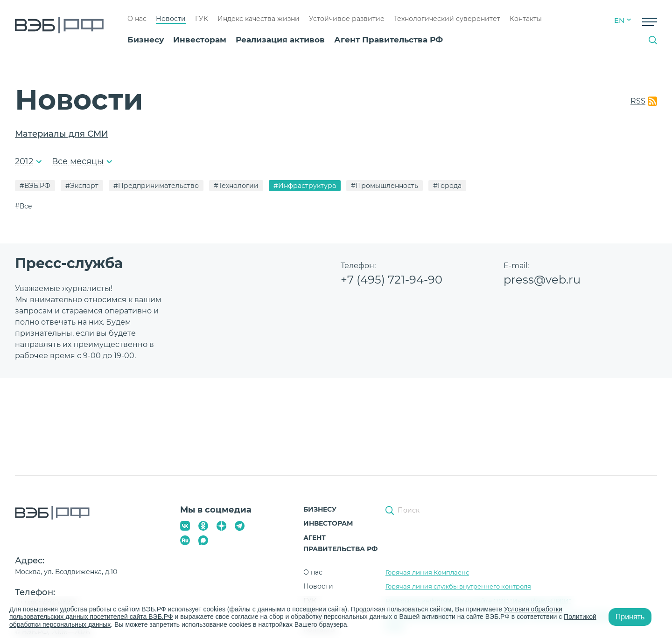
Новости (171, 19)
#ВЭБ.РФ (35, 186)
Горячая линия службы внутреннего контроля (458, 586)
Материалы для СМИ (62, 134)
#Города (447, 186)
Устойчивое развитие (347, 19)
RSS (638, 101)
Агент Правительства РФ (388, 40)
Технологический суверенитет (447, 19)
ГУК (202, 19)
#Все (24, 206)
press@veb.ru (542, 280)
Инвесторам (200, 40)
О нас (137, 19)
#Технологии (236, 186)
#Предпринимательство (156, 186)
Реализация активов (280, 40)
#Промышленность (385, 186)
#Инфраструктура (305, 186)
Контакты (526, 19)
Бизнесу (146, 40)
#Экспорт (82, 186)
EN (619, 21)
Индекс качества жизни (259, 19)
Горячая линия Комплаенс (427, 572)
